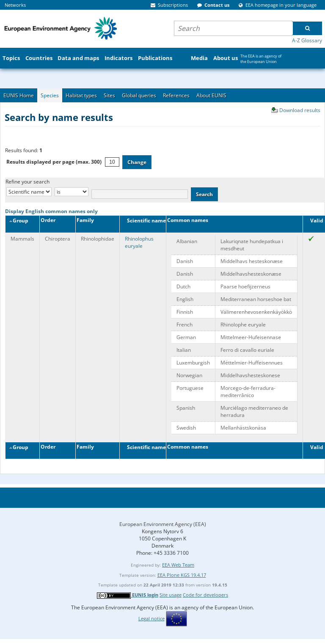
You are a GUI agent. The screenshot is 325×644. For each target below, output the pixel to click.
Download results (300, 110)
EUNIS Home (19, 95)
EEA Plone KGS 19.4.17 (182, 575)
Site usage (171, 595)
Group (19, 221)
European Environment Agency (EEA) (163, 524)
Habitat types (81, 95)
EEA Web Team (178, 565)
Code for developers (205, 595)
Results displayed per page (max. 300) (54, 162)
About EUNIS (211, 95)
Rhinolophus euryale (139, 242)
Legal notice (151, 618)
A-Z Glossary (307, 40)
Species (50, 95)
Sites (109, 95)
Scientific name (144, 221)
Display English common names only (51, 211)
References (176, 95)
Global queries (139, 95)
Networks (15, 5)
